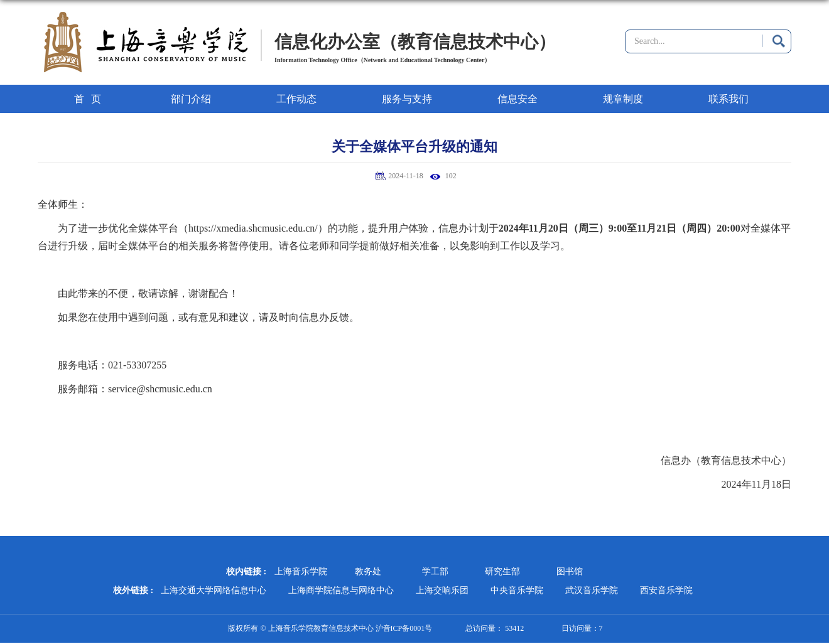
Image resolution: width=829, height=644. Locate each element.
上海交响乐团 (442, 590)
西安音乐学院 (666, 590)
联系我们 (729, 99)
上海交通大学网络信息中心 (214, 590)
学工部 (435, 572)
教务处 (368, 572)
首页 (91, 99)
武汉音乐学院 (592, 590)
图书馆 (570, 572)
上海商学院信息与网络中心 (341, 590)
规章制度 (623, 99)
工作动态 (296, 99)
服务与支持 (407, 99)
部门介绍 (191, 99)
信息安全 (517, 99)
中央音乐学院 (517, 590)
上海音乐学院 (301, 572)
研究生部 (502, 572)
